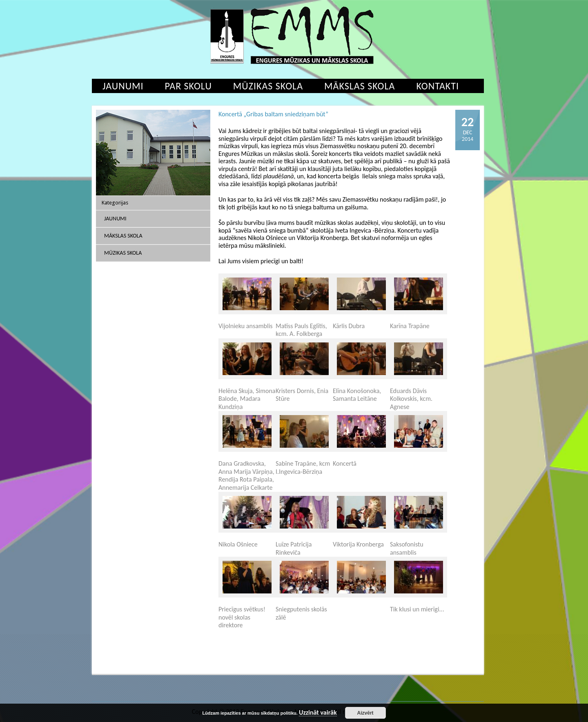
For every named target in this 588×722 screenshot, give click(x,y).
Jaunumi (123, 86)
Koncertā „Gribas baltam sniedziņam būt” (273, 114)
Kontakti (438, 86)
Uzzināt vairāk (318, 713)
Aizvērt (365, 713)
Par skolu (188, 86)
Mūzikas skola (268, 86)
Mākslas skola (360, 86)
